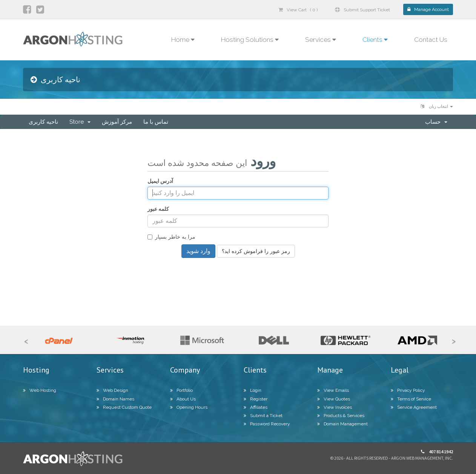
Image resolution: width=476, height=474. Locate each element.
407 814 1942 (437, 452)
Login (253, 390)
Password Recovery (267, 424)
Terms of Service (411, 399)
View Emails (333, 390)
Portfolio (181, 390)
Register (256, 399)
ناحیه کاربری (43, 122)
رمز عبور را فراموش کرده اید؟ (256, 251)
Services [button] (321, 40)
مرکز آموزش (117, 122)
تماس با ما (156, 122)
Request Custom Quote (124, 407)
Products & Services (341, 416)
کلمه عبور (158, 209)
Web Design (112, 390)
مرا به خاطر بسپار (171, 237)
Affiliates (256, 407)
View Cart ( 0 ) (298, 10)
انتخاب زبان (437, 107)
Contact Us (431, 40)
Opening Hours (189, 407)
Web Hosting (40, 390)
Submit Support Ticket (362, 10)
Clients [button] (375, 40)
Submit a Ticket (263, 416)
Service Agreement (414, 407)
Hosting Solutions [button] (250, 40)
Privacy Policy (408, 390)
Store (80, 122)
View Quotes (334, 399)
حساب (436, 122)
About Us (183, 399)
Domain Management (342, 424)
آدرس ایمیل (160, 181)
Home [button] (183, 40)
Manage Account (428, 9)
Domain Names (115, 399)
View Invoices (335, 407)
